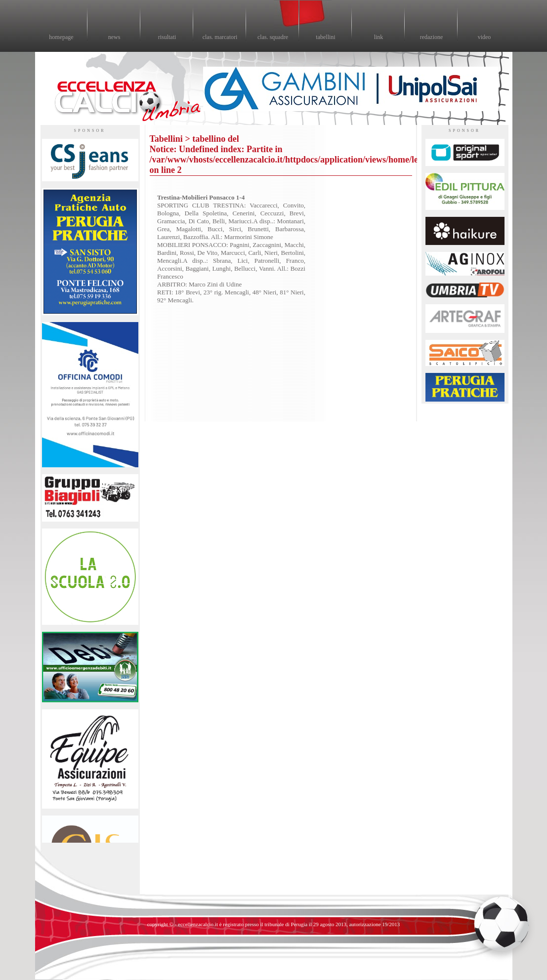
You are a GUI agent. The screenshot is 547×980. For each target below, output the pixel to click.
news (114, 37)
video (484, 37)
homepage (61, 37)
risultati (167, 37)
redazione (432, 37)
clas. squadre (273, 37)
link (379, 37)
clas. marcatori (220, 37)
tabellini (325, 37)
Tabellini (166, 139)
